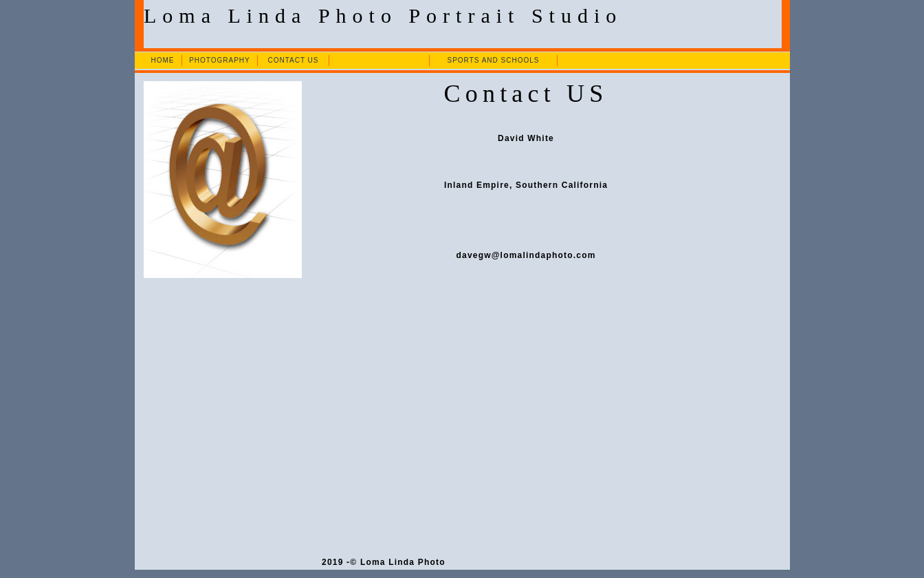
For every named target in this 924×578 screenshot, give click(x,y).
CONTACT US (293, 60)
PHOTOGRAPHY (220, 60)
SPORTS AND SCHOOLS (493, 60)
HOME (162, 60)
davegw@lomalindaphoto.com (526, 255)
